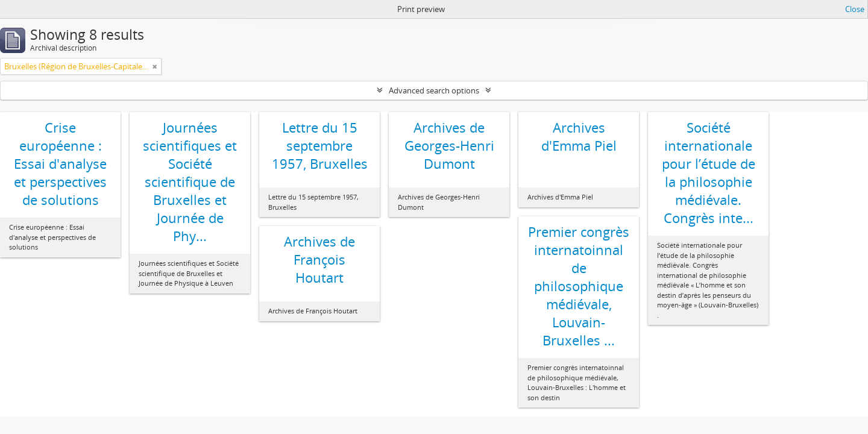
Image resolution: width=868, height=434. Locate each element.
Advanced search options (434, 90)
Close (855, 9)
